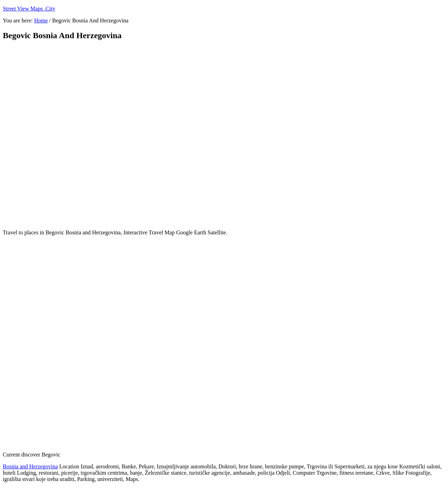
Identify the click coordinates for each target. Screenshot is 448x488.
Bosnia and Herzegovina (30, 466)
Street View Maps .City (29, 9)
